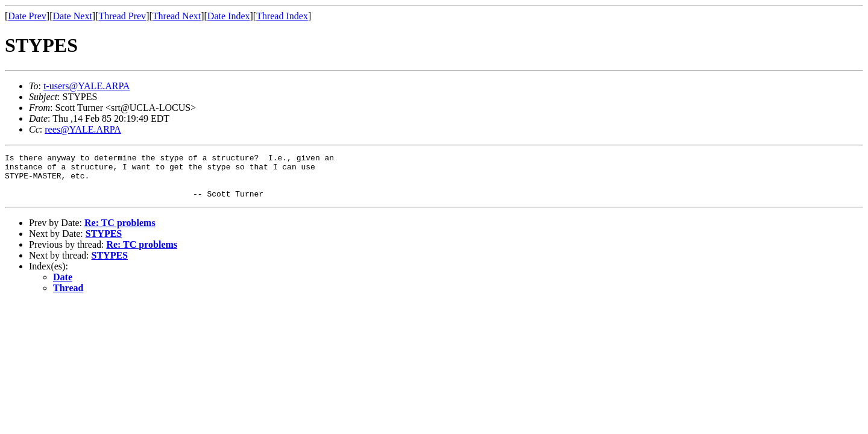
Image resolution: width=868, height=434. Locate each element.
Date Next (73, 16)
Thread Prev (122, 16)
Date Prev (27, 16)
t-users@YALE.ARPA (86, 86)
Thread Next (177, 16)
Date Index (229, 16)
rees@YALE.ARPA (83, 129)
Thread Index (282, 16)
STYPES (104, 243)
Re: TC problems (120, 232)
